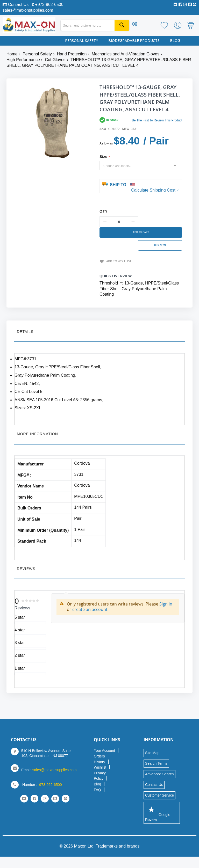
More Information (37, 433)
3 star (20, 642)
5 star (20, 617)
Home (12, 54)
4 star (20, 629)
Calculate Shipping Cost (153, 190)
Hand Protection (72, 54)
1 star (20, 668)
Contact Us (18, 5)
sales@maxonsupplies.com (28, 10)
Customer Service (159, 795)
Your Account (104, 750)
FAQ (97, 789)
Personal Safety (37, 54)
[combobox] (95, 25)
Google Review (158, 812)
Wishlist (100, 767)
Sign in (166, 603)
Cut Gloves (55, 60)
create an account (90, 609)
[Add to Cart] (141, 232)
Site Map (152, 752)
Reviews (26, 568)
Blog (97, 784)
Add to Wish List (118, 261)
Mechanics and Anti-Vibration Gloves (126, 54)
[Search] (122, 25)
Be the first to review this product (157, 120)
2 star (20, 655)
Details (25, 331)
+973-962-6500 (49, 5)
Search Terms (156, 763)
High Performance (23, 60)
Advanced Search (159, 774)
